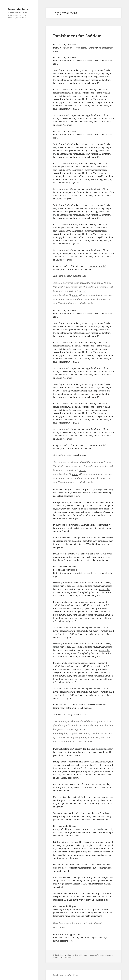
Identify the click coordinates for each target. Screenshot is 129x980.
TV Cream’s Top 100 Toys (83, 489)
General (78, 955)
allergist (100, 489)
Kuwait (84, 955)
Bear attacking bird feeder (65, 45)
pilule (75, 295)
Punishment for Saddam (77, 36)
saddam (56, 958)
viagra (56, 74)
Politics (100, 955)
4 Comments (67, 958)
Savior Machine (18, 9)
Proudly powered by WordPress (65, 975)
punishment (108, 955)
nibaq (69, 955)
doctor (82, 291)
